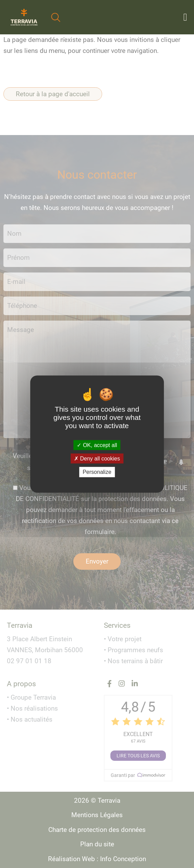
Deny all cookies (97, 459)
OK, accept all (97, 445)
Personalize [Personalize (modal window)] (97, 472)
